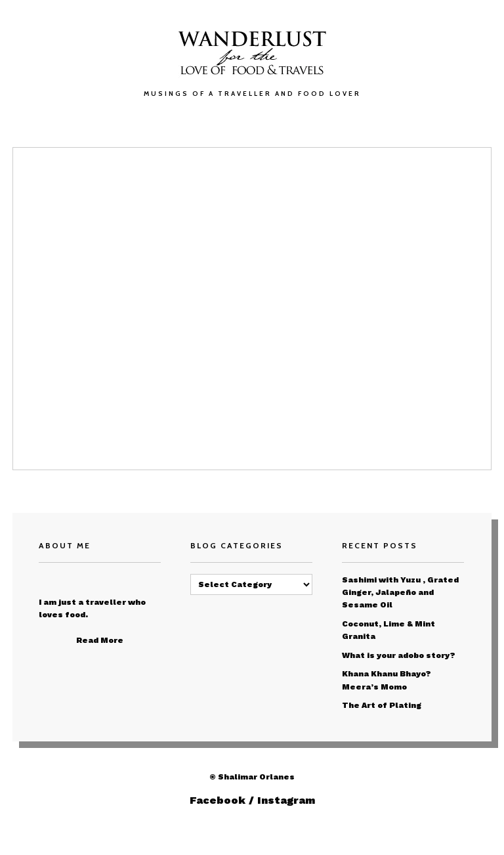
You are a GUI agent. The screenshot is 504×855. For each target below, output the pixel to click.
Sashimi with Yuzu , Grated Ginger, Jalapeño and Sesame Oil (400, 592)
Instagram (286, 800)
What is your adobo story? (399, 655)
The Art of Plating (382, 705)
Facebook (218, 800)
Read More (100, 640)
